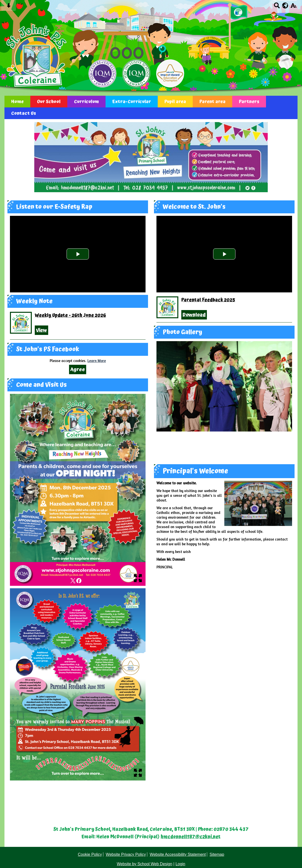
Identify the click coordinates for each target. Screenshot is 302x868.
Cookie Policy (90, 854)
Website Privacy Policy (126, 854)
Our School (49, 102)
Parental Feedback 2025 (208, 300)
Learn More (97, 361)
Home (17, 102)
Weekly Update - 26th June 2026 (70, 316)
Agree (78, 369)
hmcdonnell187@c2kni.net (191, 837)
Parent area (212, 102)
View (41, 330)
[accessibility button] (293, 7)
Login (180, 864)
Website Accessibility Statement (178, 854)
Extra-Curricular (132, 102)
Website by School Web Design (145, 864)
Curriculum (86, 102)
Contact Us (24, 113)
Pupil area (175, 102)
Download (194, 315)
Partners (249, 102)
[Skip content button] (9, 7)
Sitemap (217, 854)
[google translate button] (285, 5)
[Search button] (277, 7)
